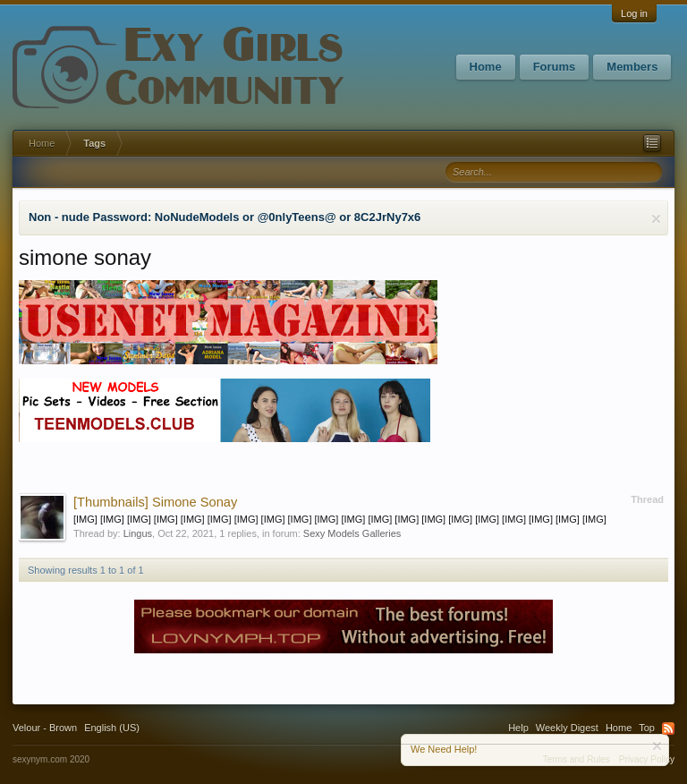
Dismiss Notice (656, 219)
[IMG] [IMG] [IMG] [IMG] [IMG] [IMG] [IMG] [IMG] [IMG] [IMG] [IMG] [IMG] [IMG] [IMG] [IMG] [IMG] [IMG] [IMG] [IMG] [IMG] (340, 519)
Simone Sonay (155, 502)
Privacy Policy (647, 759)
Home (486, 67)
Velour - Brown (45, 728)
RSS (668, 729)
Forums (555, 67)
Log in (634, 13)
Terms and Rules (577, 759)
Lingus (138, 533)
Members (632, 67)
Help (518, 728)
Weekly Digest (567, 728)
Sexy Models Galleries (352, 533)
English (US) (112, 728)
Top (647, 728)
